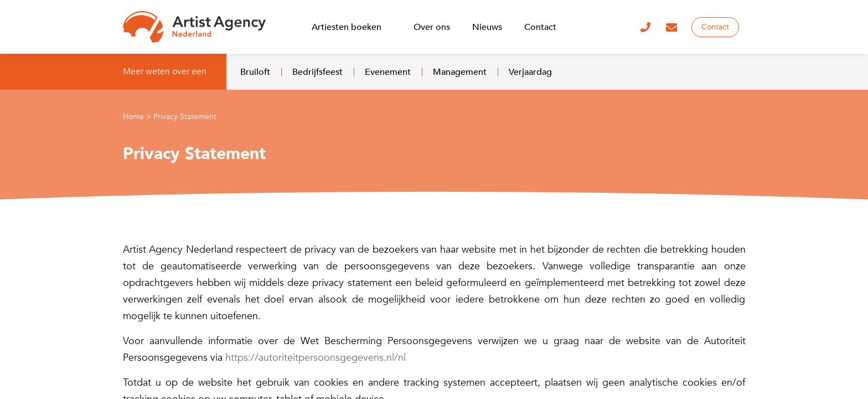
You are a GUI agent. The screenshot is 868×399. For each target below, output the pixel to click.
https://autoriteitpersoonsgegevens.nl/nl (316, 358)
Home (133, 117)
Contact (715, 27)
